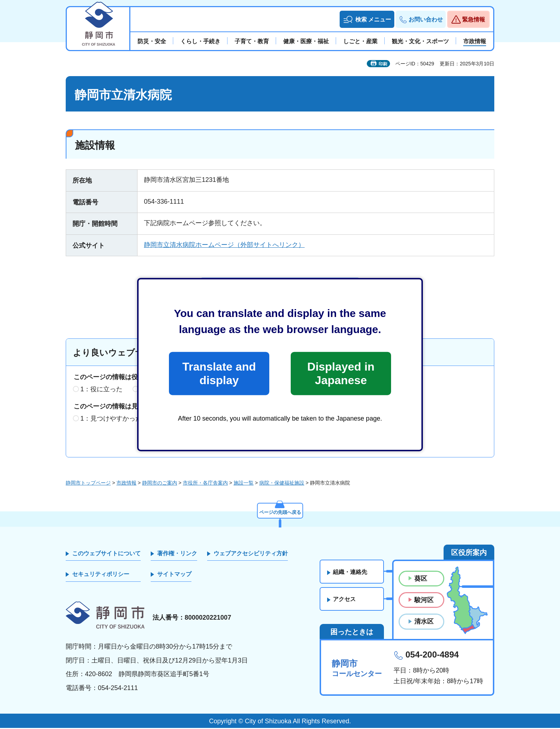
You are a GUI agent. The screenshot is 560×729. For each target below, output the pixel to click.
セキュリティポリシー (101, 576)
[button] (367, 19)
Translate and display (219, 373)
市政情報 (126, 484)
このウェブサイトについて (106, 554)
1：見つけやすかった (111, 420)
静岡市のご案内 (160, 484)
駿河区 (424, 601)
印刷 (383, 64)
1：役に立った (101, 391)
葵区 (421, 580)
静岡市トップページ (88, 484)
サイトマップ (174, 576)
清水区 (424, 623)
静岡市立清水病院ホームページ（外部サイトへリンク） (224, 245)
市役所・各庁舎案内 (205, 484)
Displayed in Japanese (341, 373)
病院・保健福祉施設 (282, 484)
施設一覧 (244, 484)
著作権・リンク (177, 554)
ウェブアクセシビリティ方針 (251, 554)
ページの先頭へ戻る (280, 512)
